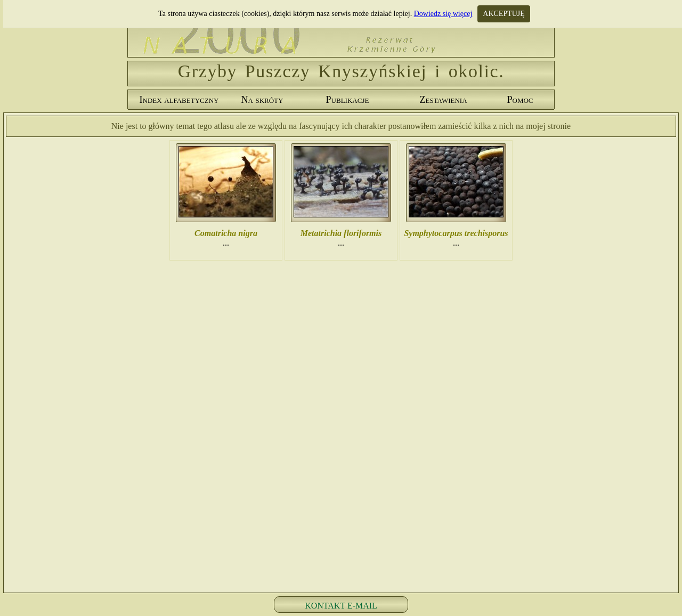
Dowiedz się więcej (443, 14)
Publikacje (348, 100)
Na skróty (262, 100)
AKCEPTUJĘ (504, 14)
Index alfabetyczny (179, 100)
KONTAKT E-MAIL (341, 606)
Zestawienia (443, 100)
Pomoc (520, 100)
